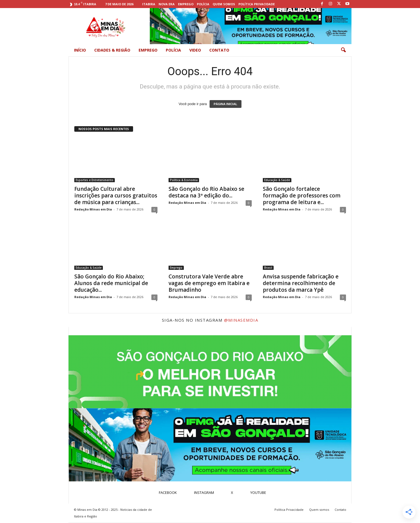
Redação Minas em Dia (93, 210)
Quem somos (224, 4)
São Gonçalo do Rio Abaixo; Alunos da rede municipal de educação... (111, 283)
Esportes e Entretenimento (95, 180)
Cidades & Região (112, 50)
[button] (343, 50)
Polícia (203, 4)
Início (80, 50)
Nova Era (167, 4)
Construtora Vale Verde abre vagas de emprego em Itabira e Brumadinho (209, 283)
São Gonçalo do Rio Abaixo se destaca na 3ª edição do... (206, 192)
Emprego (186, 4)
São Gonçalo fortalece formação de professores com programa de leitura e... (302, 196)
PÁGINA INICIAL (226, 104)
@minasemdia (241, 320)
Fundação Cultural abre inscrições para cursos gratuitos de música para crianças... (116, 196)
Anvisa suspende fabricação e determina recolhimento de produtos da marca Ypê (301, 283)
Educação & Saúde (277, 180)
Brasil (268, 268)
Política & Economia (184, 180)
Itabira (149, 4)
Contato (219, 50)
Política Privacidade (257, 4)
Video (195, 50)
